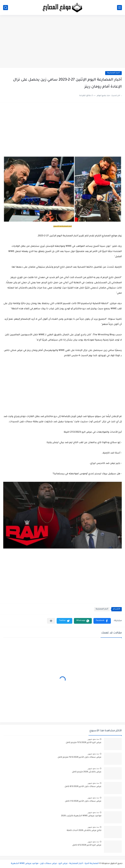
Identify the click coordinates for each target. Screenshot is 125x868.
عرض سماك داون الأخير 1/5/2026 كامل (83, 801)
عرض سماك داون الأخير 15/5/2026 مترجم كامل (80, 757)
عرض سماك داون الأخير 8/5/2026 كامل (83, 787)
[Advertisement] (62, 43)
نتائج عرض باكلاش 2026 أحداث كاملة (84, 831)
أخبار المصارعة (113, 73)
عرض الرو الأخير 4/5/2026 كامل (87, 845)
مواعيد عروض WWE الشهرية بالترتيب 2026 (81, 816)
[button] (102, 621)
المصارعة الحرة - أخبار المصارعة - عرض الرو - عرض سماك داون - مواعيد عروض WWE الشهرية (55, 864)
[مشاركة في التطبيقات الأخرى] (51, 621)
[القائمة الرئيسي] (119, 8)
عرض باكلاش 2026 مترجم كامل (87, 772)
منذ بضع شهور (93, 739)
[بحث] (6, 8)
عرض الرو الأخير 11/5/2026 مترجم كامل (84, 743)
